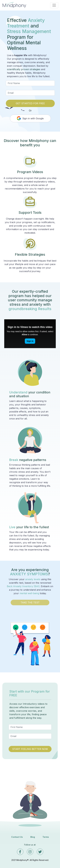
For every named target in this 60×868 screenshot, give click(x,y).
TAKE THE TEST (30, 602)
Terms (46, 837)
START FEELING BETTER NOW (30, 749)
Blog (33, 837)
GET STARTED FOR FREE (30, 103)
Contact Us (17, 837)
